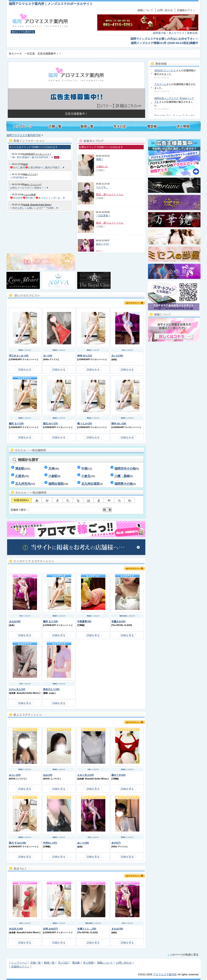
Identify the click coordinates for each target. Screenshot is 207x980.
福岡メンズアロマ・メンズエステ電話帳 (152, 126)
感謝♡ (100, 159)
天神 (51, 468)
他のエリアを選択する (23, 32)
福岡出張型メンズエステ (127, 616)
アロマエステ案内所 (165, 974)
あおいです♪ (103, 244)
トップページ (23, 126)
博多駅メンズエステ (25, 350)
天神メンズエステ (127, 350)
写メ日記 (63, 963)
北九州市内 (23, 484)
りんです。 (102, 187)
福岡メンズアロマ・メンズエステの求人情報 (184, 126)
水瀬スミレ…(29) (87, 929)
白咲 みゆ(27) (50, 929)
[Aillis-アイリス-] (30, 174)
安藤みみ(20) (118, 621)
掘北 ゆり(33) (50, 424)
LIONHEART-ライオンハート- (23, 359)
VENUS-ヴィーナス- (165, 70)
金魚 (114, 359)
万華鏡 (81, 625)
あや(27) (116, 843)
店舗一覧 (36, 963)
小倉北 (86, 476)
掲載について (145, 10)
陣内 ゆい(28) (119, 424)
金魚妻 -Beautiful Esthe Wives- (24, 693)
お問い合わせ (165, 10)
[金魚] (25, 164)
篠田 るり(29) (16, 424)
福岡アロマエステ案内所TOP (24, 135)
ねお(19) (48, 775)
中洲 (84, 468)
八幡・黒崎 (122, 476)
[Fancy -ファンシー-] (32, 184)
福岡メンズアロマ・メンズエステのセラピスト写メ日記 (120, 126)
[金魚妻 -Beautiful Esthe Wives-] (37, 205)
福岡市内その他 (125, 468)
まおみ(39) (15, 621)
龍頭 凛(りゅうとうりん (110, 194)
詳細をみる (25, 370)
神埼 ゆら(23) (85, 356)
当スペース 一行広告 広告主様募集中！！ (35, 54)
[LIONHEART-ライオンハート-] (37, 154)
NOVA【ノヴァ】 (17, 779)
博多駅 (20, 468)
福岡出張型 (56, 484)
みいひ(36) (117, 356)
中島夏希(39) (84, 621)
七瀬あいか (102, 167)
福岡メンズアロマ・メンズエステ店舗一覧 (55, 126)
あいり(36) (83, 843)
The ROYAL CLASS (122, 625)
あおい (100, 251)
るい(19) (48, 356)
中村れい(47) (50, 843)
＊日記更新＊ (103, 216)
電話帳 (76, 963)
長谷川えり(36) (51, 689)
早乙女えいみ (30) (19, 356)
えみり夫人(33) (86, 775)
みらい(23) (15, 775)
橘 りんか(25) (85, 424)
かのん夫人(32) (17, 689)
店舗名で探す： (61, 510)
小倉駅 (53, 476)
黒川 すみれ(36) (17, 843)
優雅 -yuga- (49, 693)
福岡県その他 (124, 484)
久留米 (20, 476)
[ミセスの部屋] (29, 195)
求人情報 (88, 963)
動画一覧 (49, 963)
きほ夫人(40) (16, 929)
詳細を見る (25, 635)
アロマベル (160, 84)
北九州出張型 (90, 484)
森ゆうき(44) (118, 775)
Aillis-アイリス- (51, 359)
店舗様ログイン (186, 10)
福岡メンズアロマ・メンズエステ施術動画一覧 (87, 126)
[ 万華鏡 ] (100, 170)
